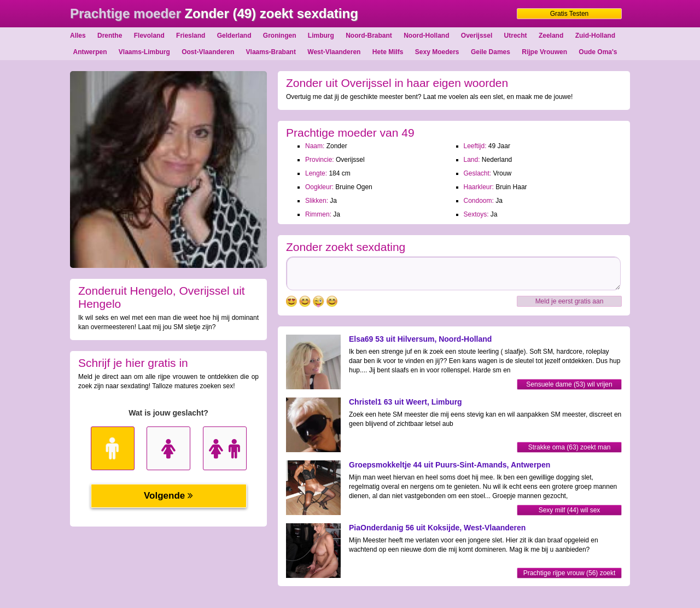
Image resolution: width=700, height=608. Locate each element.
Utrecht (516, 36)
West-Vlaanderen (334, 52)
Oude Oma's (598, 52)
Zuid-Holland (595, 36)
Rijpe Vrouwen (544, 52)
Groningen (280, 36)
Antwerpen (90, 52)
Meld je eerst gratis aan (570, 301)
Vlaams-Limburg (144, 52)
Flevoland (149, 36)
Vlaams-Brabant (271, 52)
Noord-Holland (426, 36)
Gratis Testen (569, 14)
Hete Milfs (388, 52)
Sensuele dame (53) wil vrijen (569, 384)
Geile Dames (491, 52)
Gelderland (234, 36)
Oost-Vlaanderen (208, 52)
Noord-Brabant (369, 36)
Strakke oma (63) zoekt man (570, 447)
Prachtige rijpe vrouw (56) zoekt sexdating (570, 574)
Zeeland (551, 36)
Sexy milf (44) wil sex (570, 510)
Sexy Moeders (437, 52)
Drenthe (110, 36)
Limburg (321, 36)
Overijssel (477, 36)
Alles (78, 36)
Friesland (191, 36)
